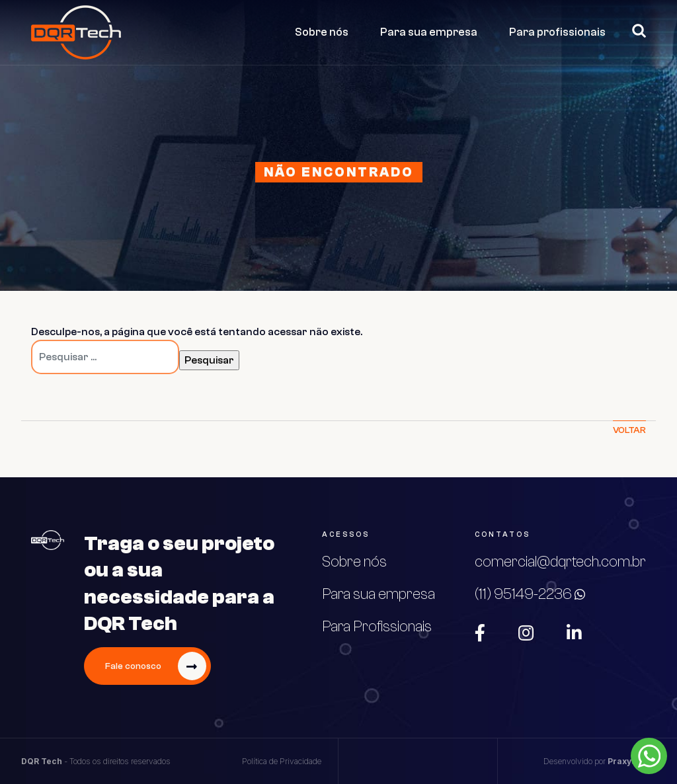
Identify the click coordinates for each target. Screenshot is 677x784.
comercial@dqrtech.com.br (560, 562)
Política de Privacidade (282, 761)
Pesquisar (634, 31)
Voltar (629, 430)
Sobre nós (322, 32)
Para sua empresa (429, 32)
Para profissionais (557, 32)
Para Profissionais (377, 627)
